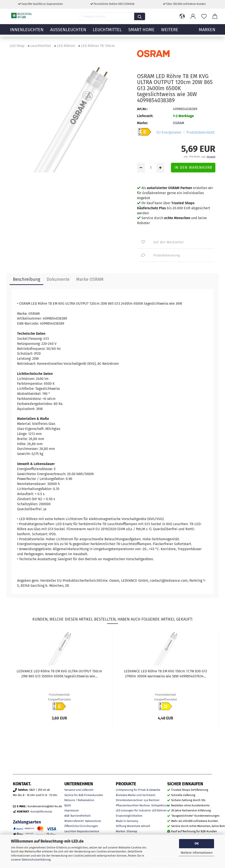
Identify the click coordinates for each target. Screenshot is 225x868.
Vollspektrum (160, 805)
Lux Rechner (152, 800)
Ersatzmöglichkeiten (129, 816)
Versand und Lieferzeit (79, 790)
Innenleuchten (27, 32)
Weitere (170, 32)
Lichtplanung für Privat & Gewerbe (138, 790)
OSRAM (178, 123)
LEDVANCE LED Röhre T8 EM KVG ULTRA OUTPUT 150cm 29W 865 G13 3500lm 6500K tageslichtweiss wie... (59, 674)
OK (197, 844)
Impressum (72, 810)
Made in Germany (127, 821)
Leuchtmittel (107, 32)
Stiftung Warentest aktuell (133, 826)
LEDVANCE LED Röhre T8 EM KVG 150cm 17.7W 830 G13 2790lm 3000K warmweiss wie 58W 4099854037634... (165, 674)
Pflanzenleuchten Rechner (133, 805)
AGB (67, 816)
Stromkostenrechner (129, 800)
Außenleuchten (68, 32)
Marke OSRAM (90, 279)
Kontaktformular (41, 812)
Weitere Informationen (197, 853)
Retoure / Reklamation (79, 800)
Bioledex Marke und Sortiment (136, 795)
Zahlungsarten (27, 822)
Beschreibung (26, 279)
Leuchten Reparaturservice (82, 831)
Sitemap (132, 831)
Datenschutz (93, 821)
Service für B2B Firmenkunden (84, 795)
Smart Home (141, 32)
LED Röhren (159, 810)
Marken (121, 831)
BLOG (68, 805)
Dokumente (58, 279)
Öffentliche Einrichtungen (81, 826)
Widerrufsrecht (74, 821)
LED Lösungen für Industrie (133, 810)
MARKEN (207, 32)
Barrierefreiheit (81, 816)
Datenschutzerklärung (36, 860)
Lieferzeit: (145, 116)
